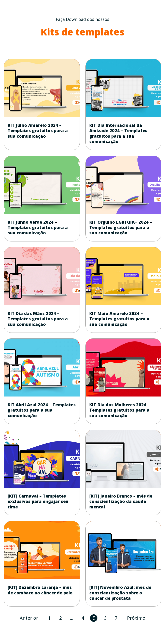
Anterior (29, 618)
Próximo (136, 618)
